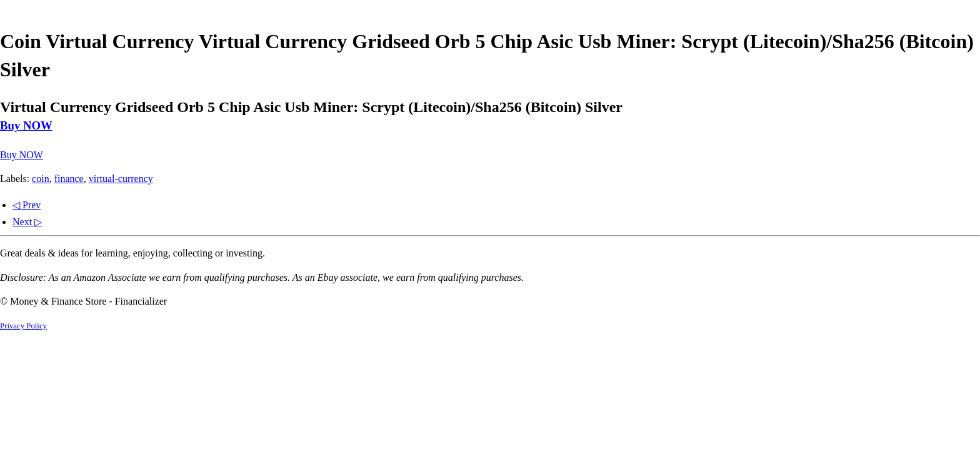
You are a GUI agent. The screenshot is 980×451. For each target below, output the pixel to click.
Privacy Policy (23, 326)
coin (41, 179)
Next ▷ (27, 222)
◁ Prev (27, 205)
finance (69, 179)
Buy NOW (26, 125)
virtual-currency (121, 179)
